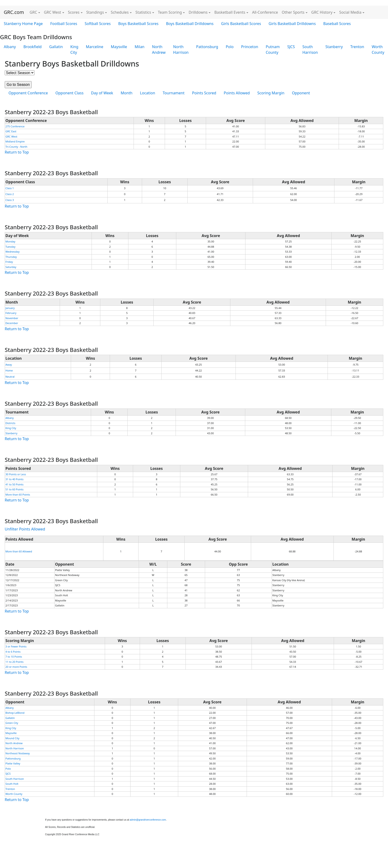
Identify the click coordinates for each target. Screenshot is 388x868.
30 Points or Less (16, 474)
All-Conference (265, 12)
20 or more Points (16, 667)
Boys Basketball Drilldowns (190, 24)
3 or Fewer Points (16, 646)
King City (74, 50)
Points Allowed (237, 93)
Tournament (173, 93)
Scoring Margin (271, 93)
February (11, 313)
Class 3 (10, 200)
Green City (12, 723)
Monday (10, 241)
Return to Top (17, 152)
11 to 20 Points (15, 662)
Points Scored (204, 93)
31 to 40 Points (15, 479)
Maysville (119, 47)
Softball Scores (98, 24)
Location (148, 93)
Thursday (11, 257)
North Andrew (159, 50)
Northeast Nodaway (18, 753)
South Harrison (310, 50)
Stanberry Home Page (23, 24)
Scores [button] (74, 12)
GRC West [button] (53, 12)
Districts (10, 423)
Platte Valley (13, 763)
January (10, 308)
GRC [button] (33, 12)
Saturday (11, 267)
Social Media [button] (350, 12)
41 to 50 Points (15, 484)
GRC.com (14, 12)
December (12, 323)
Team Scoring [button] (170, 12)
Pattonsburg (207, 47)
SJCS (291, 47)
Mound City (12, 738)
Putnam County (273, 50)
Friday (9, 262)
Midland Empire (15, 141)
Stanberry (334, 47)
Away (9, 365)
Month (127, 93)
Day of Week (102, 93)
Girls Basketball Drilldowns (292, 24)
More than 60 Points (18, 495)
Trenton (357, 47)
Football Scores (64, 24)
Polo (230, 47)
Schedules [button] (120, 12)
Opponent (301, 93)
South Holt (12, 784)
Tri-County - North (16, 147)
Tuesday (10, 247)
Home (9, 370)
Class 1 (10, 188)
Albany (10, 47)
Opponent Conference (28, 93)
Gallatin (56, 47)
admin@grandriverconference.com (148, 820)
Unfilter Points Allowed (25, 529)
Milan (139, 47)
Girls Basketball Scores (241, 24)
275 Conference (15, 126)
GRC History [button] (322, 12)
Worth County (14, 794)
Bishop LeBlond (15, 713)
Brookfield (32, 47)
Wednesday (13, 252)
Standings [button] (95, 12)
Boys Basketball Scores (138, 24)
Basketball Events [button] (230, 12)
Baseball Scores (337, 24)
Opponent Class (70, 93)
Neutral (10, 377)
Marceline (95, 47)
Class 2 (10, 194)
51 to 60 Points (15, 489)
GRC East (11, 131)
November (12, 318)
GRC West (11, 136)
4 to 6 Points (13, 652)
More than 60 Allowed (19, 551)
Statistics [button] (143, 12)
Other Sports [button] (293, 12)
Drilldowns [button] (198, 12)
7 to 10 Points (14, 657)
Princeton (250, 47)
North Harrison (181, 50)
